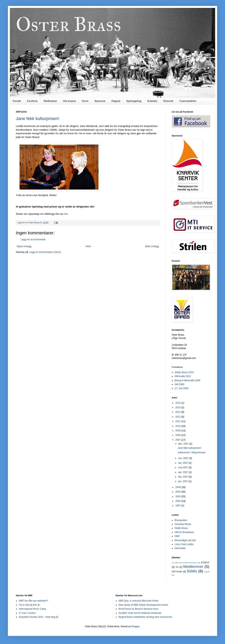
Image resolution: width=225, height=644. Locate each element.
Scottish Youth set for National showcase (140, 613)
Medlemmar (50, 101)
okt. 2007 (183, 463)
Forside (17, 101)
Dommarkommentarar (188, 563)
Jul (177, 567)
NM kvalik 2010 (183, 376)
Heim (88, 246)
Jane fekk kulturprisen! (37, 119)
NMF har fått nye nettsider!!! (33, 601)
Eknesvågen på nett (185, 540)
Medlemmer (193, 567)
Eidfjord (205, 562)
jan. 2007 (183, 481)
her (66, 214)
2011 (178, 421)
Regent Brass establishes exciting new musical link (145, 617)
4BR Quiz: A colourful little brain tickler (139, 601)
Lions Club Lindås (184, 544)
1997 (178, 506)
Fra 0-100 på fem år (29, 605)
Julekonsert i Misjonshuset (192, 452)
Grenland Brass (183, 524)
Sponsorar (100, 101)
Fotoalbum (177, 367)
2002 (178, 501)
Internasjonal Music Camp (32, 609)
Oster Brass (68, 24)
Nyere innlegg (24, 246)
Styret (85, 101)
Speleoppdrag (134, 101)
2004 (178, 492)
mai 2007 (183, 468)
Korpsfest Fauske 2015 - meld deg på (38, 617)
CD (173, 563)
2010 (178, 426)
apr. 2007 (183, 472)
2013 (178, 412)
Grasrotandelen (188, 101)
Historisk (168, 101)
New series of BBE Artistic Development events (143, 605)
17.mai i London (27, 613)
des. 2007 (184, 444)
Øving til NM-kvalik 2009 (187, 380)
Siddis (192, 571)
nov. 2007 (184, 458)
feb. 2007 (183, 477)
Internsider (180, 548)
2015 (178, 403)
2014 (178, 407)
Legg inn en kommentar (33, 239)
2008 (178, 435)
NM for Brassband (184, 532)
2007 (178, 440)
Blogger (135, 626)
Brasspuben (181, 520)
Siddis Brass (181, 528)
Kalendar (152, 101)
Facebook (32, 101)
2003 (178, 497)
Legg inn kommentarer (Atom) (45, 252)
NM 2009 (180, 384)
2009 (178, 431)
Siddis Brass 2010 (184, 372)
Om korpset (69, 101)
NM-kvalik (177, 572)
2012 (178, 417)
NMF (177, 536)
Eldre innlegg (152, 246)
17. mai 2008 (181, 388)
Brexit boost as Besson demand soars (139, 609)
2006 (178, 487)
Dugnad (116, 101)
